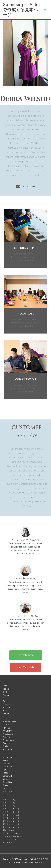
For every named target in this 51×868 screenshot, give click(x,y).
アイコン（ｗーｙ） (11, 827)
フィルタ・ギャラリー (12, 836)
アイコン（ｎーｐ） (11, 818)
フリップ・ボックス (11, 839)
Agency (6, 695)
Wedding (6, 737)
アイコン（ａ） (9, 800)
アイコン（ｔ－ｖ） (11, 824)
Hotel (5, 686)
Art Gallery (7, 731)
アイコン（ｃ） (9, 806)
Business (7, 704)
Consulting (7, 782)
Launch (6, 788)
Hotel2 (6, 773)
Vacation (7, 707)
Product (6, 746)
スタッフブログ (9, 791)
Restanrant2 (8, 764)
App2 (5, 710)
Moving (6, 779)
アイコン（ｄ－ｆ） (11, 809)
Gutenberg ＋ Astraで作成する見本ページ (21, 10)
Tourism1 (7, 743)
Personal (6, 728)
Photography (8, 740)
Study (5, 692)
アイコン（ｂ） (9, 803)
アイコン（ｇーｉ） (11, 812)
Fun (4, 770)
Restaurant (7, 689)
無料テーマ (7, 842)
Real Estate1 (8, 749)
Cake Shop (7, 767)
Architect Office (9, 722)
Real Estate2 (8, 758)
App (4, 698)
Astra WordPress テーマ (34, 862)
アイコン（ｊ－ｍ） (11, 815)
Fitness (6, 701)
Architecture (8, 734)
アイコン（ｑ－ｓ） (11, 821)
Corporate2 (8, 776)
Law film (6, 713)
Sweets (6, 785)
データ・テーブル (10, 833)
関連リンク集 (8, 830)
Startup (6, 725)
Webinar (6, 761)
